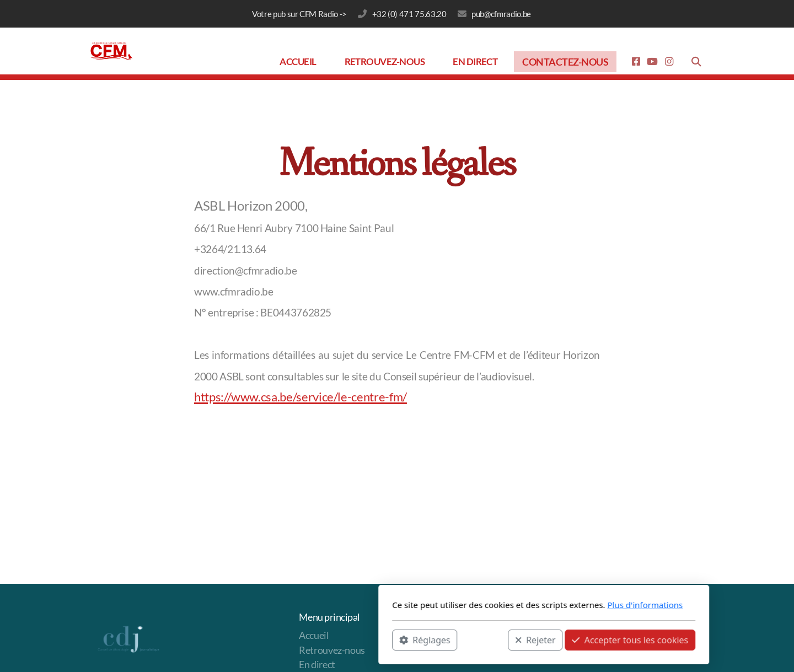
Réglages (278, 639)
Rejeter (389, 639)
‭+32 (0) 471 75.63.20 (409, 14)
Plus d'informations (498, 605)
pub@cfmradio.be (501, 14)
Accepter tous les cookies (483, 639)
